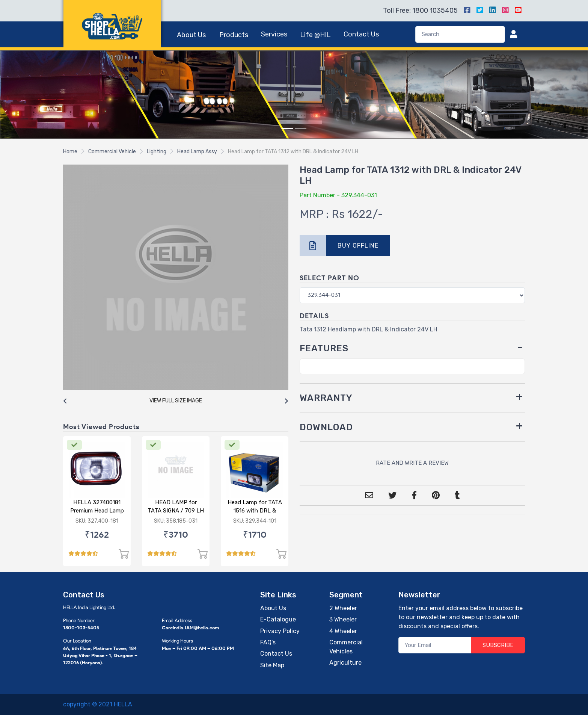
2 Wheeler (343, 608)
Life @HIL (315, 35)
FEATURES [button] (324, 348)
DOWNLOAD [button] (326, 427)
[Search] (460, 34)
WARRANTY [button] (326, 398)
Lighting (157, 152)
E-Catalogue (278, 619)
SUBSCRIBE (498, 645)
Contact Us (361, 34)
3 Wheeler (343, 619)
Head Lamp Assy (197, 152)
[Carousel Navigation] (176, 401)
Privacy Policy (280, 631)
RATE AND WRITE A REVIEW (412, 463)
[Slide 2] (301, 128)
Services (274, 34)
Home (70, 152)
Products (234, 35)
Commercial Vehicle (112, 152)
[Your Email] (435, 645)
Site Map (272, 665)
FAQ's (268, 642)
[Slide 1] (287, 128)
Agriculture (345, 663)
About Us (191, 35)
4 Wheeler (343, 631)
